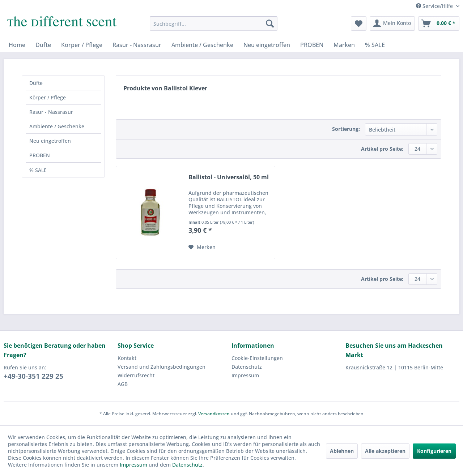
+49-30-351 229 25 (33, 376)
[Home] (17, 45)
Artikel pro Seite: (382, 149)
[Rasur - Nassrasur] (137, 45)
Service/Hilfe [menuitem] (435, 6)
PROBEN (40, 155)
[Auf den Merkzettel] (202, 247)
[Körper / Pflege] (82, 45)
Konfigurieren (434, 451)
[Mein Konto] (392, 23)
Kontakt (127, 358)
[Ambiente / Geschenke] (202, 45)
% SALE (38, 170)
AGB (123, 384)
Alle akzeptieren (385, 451)
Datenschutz (247, 367)
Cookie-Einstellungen (257, 358)
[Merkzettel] (359, 23)
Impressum (245, 375)
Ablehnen (342, 451)
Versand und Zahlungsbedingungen (162, 367)
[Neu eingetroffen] (267, 45)
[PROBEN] (312, 45)
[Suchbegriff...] (214, 23)
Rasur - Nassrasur (51, 112)
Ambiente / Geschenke (57, 126)
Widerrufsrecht (136, 375)
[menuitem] (214, 23)
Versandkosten (214, 414)
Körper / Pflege (48, 97)
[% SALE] (375, 45)
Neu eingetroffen (50, 141)
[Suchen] (270, 23)
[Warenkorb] (439, 23)
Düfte (36, 83)
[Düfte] (43, 45)
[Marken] (344, 45)
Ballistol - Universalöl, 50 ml (229, 177)
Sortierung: (346, 129)
